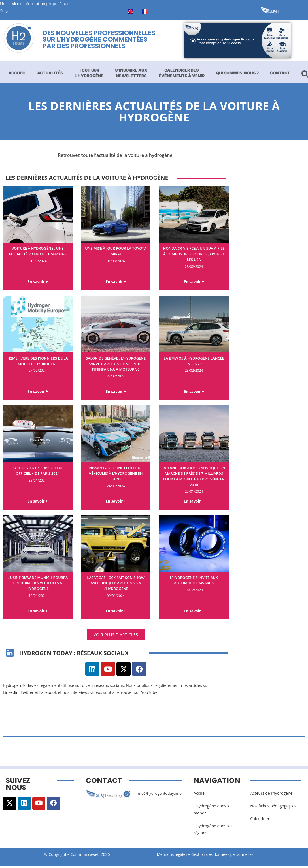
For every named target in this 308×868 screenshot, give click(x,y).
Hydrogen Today (18, 687)
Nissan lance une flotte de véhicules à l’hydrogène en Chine (116, 474)
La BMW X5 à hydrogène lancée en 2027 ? (194, 361)
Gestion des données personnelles (226, 856)
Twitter (27, 694)
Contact (280, 73)
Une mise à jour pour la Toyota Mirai (116, 251)
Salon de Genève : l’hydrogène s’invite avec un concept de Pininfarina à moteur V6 (116, 367)
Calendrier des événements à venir (182, 73)
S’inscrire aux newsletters (131, 73)
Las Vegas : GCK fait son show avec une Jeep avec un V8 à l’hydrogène (116, 584)
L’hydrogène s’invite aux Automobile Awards (194, 581)
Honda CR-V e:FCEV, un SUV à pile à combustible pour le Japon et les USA (194, 254)
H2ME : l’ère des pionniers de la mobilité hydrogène (38, 361)
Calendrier (260, 820)
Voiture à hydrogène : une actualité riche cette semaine (38, 251)
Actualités (50, 73)
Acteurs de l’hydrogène (271, 795)
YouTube (149, 694)
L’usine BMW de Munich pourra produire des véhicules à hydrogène (38, 584)
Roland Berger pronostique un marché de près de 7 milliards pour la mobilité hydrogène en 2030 (194, 477)
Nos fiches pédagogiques (273, 808)
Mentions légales (173, 856)
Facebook (48, 694)
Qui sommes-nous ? (237, 73)
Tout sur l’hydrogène (89, 73)
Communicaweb (85, 856)
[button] (116, 636)
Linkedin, (11, 694)
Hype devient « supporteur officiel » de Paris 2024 (38, 471)
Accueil (17, 73)
